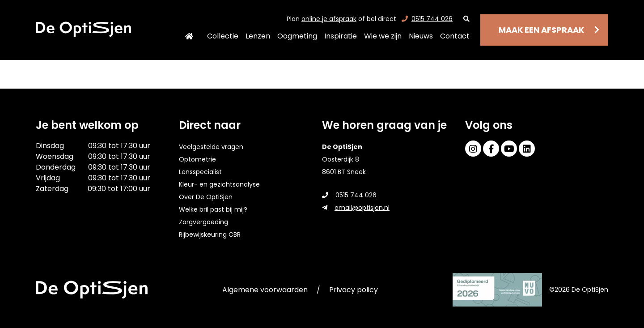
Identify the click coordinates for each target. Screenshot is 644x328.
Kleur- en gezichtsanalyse (219, 184)
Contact (455, 36)
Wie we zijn (383, 36)
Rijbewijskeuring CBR (210, 234)
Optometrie (197, 159)
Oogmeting (297, 36)
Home (189, 36)
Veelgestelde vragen (211, 147)
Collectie (223, 36)
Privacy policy (354, 290)
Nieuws (421, 36)
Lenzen (258, 36)
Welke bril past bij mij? (213, 209)
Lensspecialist (200, 172)
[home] (83, 29)
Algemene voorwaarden (265, 290)
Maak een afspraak (541, 30)
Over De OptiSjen (206, 197)
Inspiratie (341, 36)
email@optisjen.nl (356, 208)
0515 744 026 (427, 19)
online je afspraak (329, 19)
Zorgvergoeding (203, 222)
